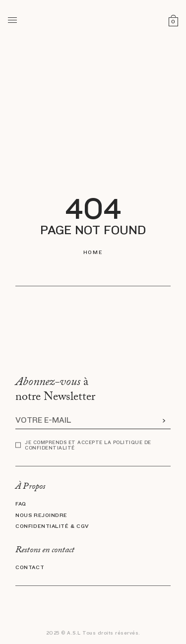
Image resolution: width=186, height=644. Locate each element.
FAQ (21, 504)
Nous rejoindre (41, 515)
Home (93, 252)
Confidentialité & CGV (52, 526)
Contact (30, 568)
